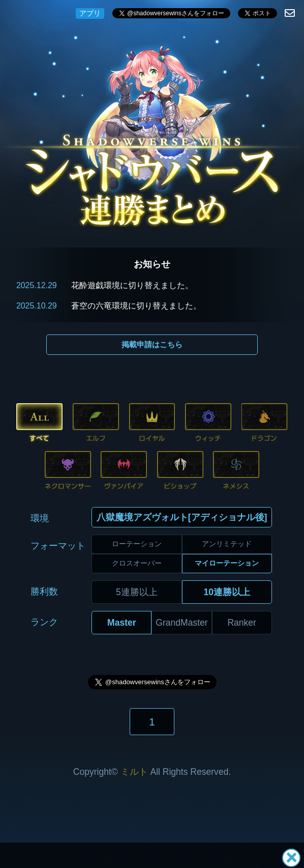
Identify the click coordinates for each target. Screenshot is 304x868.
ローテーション (137, 544)
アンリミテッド (227, 544)
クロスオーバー (137, 563)
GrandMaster (181, 623)
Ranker (242, 623)
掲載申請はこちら (152, 344)
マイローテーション (227, 563)
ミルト (134, 772)
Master (122, 623)
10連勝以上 (227, 592)
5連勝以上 (137, 592)
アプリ (90, 13)
